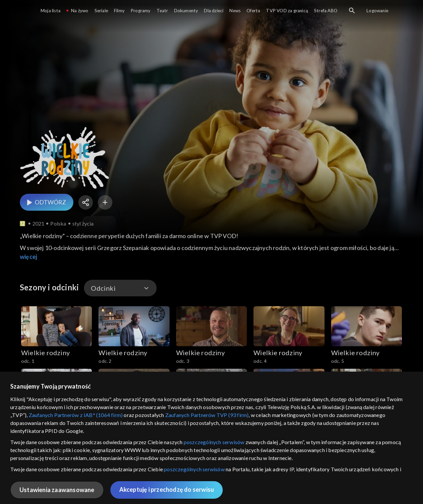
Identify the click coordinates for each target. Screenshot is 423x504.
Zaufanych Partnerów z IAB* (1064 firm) (76, 415)
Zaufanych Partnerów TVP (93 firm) (207, 415)
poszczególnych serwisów (214, 442)
